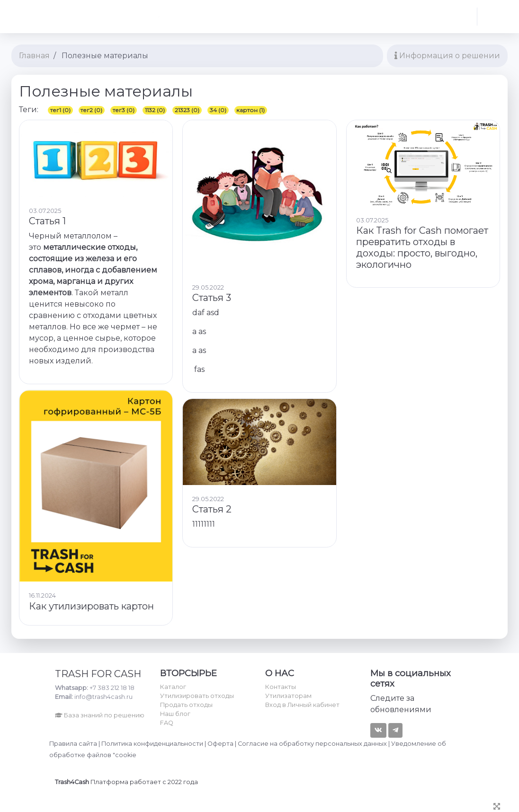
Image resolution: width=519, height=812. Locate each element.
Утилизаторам (288, 696)
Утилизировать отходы (197, 696)
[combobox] (188, 17)
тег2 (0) (91, 110)
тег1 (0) (60, 110)
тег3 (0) (124, 110)
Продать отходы (186, 705)
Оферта (220, 744)
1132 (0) (155, 110)
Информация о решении (447, 56)
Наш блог (175, 714)
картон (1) (251, 110)
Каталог (173, 687)
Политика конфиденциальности (152, 744)
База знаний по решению (100, 715)
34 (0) (218, 110)
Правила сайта (73, 744)
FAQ (167, 723)
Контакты (281, 687)
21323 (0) (187, 110)
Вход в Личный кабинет (302, 705)
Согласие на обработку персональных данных (312, 744)
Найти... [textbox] (112, 17)
